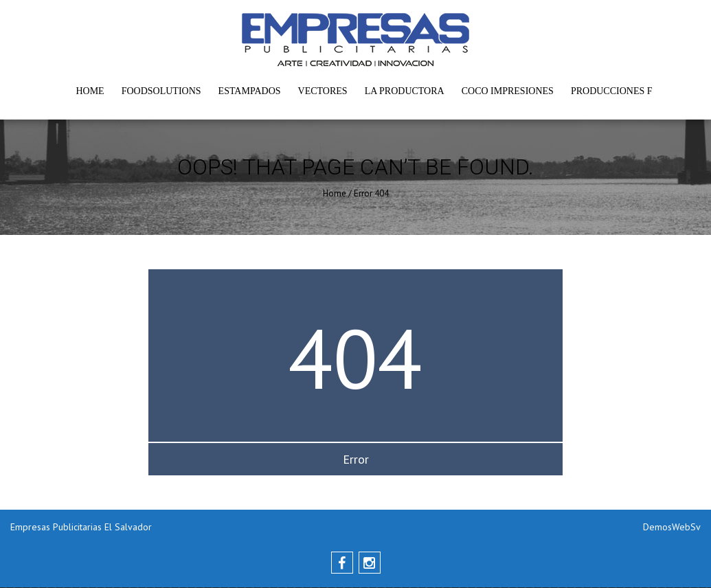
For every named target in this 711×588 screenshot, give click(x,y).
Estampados (250, 91)
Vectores (323, 91)
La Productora (405, 91)
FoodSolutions (161, 91)
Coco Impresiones (508, 91)
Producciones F (612, 91)
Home (90, 91)
